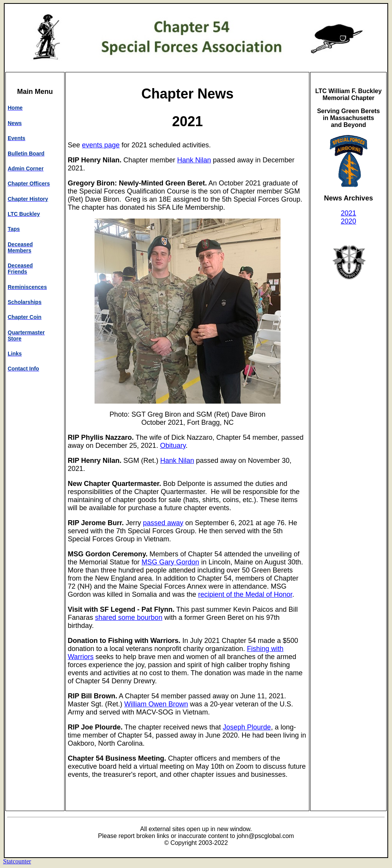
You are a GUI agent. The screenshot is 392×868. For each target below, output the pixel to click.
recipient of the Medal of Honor (245, 594)
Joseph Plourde (247, 727)
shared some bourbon (129, 618)
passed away (163, 523)
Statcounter (17, 861)
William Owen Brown (156, 704)
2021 (349, 213)
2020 (349, 221)
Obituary (173, 446)
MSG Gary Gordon (170, 562)
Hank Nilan (194, 160)
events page (101, 145)
